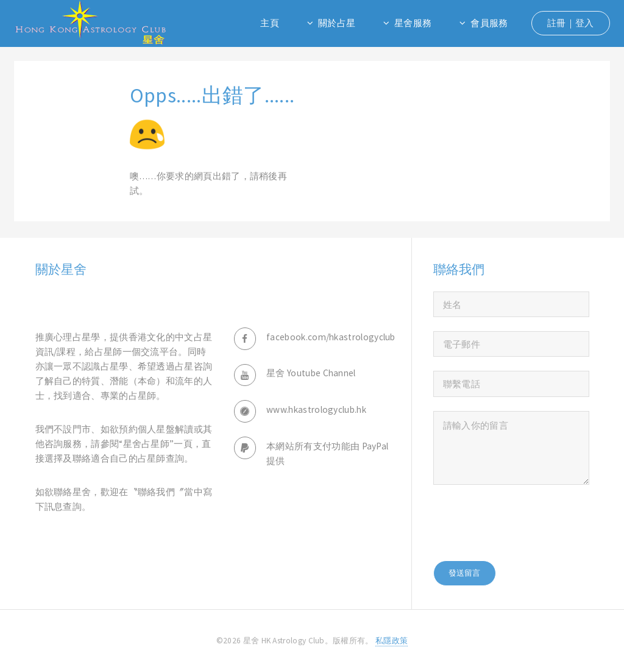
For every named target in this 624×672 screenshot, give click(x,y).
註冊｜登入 (571, 23)
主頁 (270, 23)
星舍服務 (413, 23)
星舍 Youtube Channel (311, 373)
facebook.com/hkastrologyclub (331, 337)
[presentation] (526, 523)
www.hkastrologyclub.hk (316, 409)
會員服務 (489, 23)
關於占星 (337, 23)
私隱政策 (392, 641)
